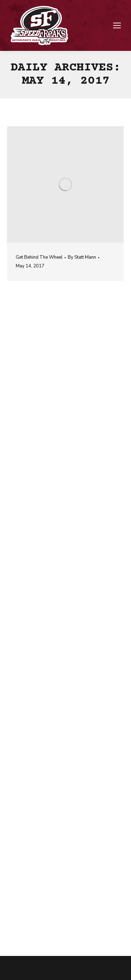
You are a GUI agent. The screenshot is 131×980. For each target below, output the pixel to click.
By (82, 257)
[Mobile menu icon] (117, 25)
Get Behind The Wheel (39, 257)
